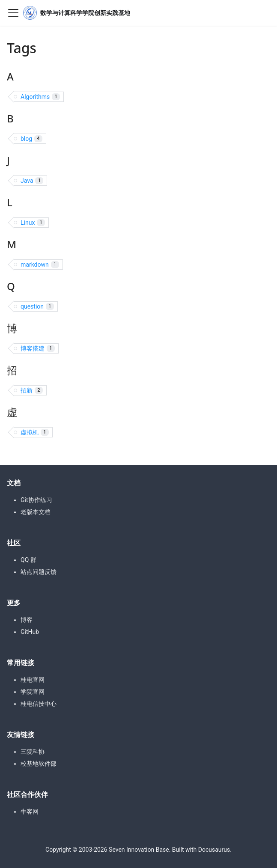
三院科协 (33, 752)
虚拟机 (35, 433)
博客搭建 (38, 349)
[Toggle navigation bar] (13, 13)
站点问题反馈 (39, 572)
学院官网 (33, 692)
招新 (32, 391)
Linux (33, 223)
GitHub (30, 632)
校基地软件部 (39, 764)
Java (32, 181)
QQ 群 (28, 560)
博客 (27, 620)
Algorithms (40, 97)
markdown (40, 265)
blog (31, 139)
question (37, 307)
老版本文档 (36, 512)
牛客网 (30, 812)
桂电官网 (33, 680)
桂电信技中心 (39, 704)
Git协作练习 (36, 500)
